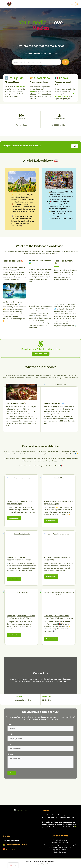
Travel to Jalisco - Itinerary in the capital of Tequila (58, 501)
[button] (75, 148)
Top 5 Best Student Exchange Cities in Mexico (57, 558)
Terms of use (35, 864)
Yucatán (14, 272)
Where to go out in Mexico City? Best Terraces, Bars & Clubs (21, 617)
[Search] (65, 62)
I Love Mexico (17, 5)
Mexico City (71, 450)
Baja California (20, 275)
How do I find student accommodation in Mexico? (19, 558)
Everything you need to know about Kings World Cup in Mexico (58, 617)
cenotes (6, 282)
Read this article (15, 517)
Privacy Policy (46, 864)
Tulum (50, 450)
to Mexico (32, 457)
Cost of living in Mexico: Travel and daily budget (20, 501)
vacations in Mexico (37, 94)
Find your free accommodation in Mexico (24, 148)
